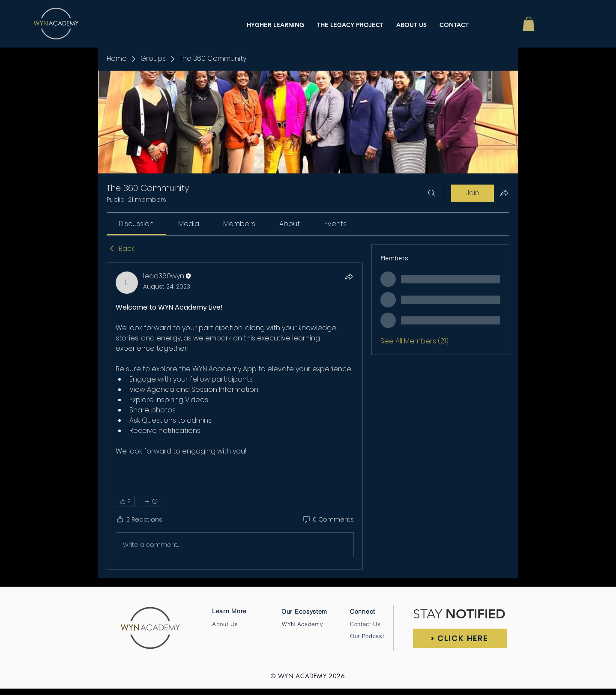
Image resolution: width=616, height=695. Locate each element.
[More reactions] (151, 501)
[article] (235, 416)
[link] (136, 224)
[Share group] (504, 193)
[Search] (432, 193)
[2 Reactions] (139, 520)
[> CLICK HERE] (460, 638)
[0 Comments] (328, 520)
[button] (529, 24)
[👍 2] (125, 501)
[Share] (349, 277)
